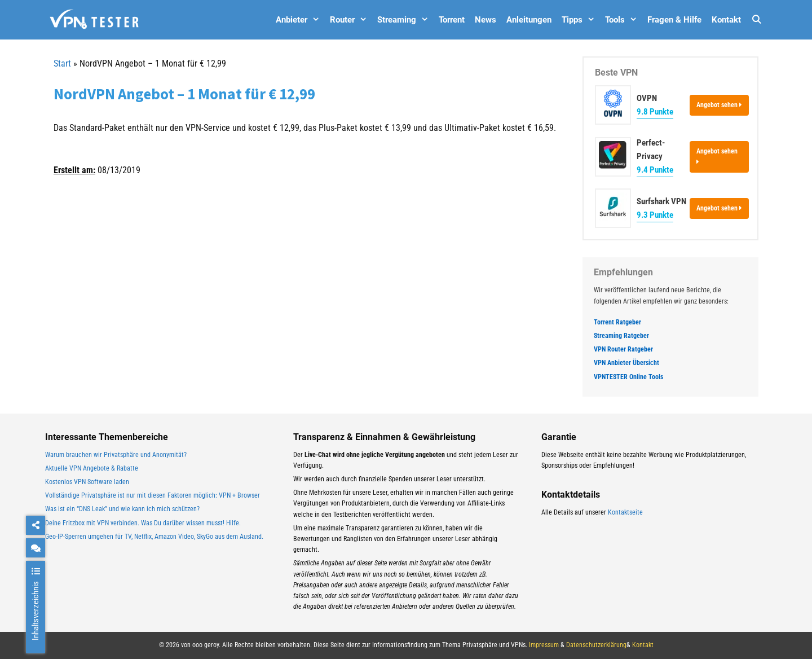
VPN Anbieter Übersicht (626, 363)
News (486, 20)
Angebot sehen (719, 105)
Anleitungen (529, 20)
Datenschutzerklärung (596, 645)
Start (62, 63)
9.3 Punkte (655, 215)
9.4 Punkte (655, 170)
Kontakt (726, 20)
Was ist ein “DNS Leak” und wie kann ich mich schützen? (122, 509)
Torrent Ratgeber (617, 322)
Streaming (405, 20)
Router (351, 20)
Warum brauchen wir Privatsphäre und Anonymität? (116, 455)
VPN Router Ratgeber (623, 349)
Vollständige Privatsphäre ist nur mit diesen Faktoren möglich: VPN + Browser (153, 495)
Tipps (581, 20)
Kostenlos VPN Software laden (87, 482)
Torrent (452, 20)
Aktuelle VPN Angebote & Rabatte (92, 468)
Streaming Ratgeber (621, 336)
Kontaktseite (625, 512)
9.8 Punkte (655, 112)
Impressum (544, 645)
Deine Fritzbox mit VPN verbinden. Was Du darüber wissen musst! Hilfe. (143, 523)
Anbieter (300, 20)
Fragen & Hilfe (674, 20)
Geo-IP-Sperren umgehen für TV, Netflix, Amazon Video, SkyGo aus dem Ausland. (154, 537)
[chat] (36, 548)
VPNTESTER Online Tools (628, 377)
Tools (624, 20)
